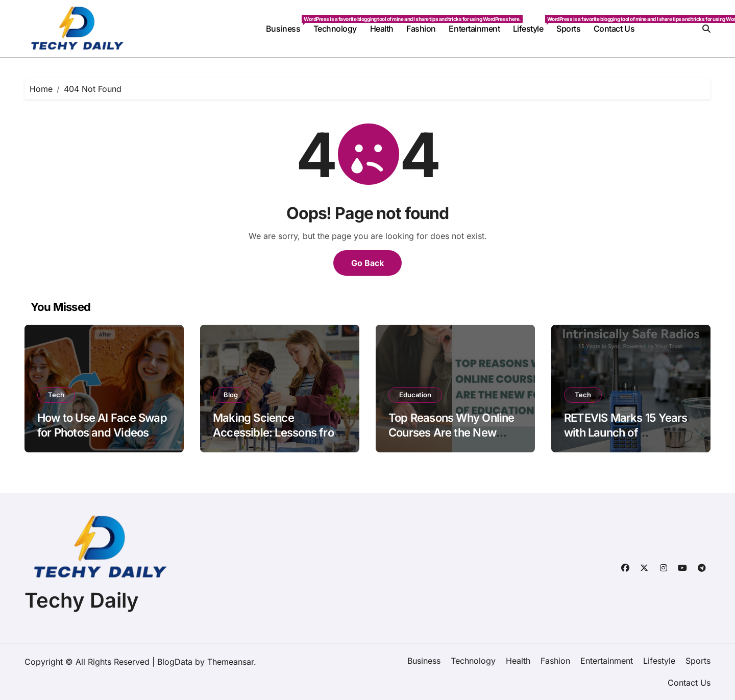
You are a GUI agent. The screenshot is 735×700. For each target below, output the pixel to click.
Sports (568, 29)
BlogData (175, 662)
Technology (335, 29)
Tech (56, 395)
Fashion (421, 29)
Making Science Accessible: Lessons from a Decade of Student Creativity (278, 440)
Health (382, 29)
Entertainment (474, 29)
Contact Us (614, 29)
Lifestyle (531, 24)
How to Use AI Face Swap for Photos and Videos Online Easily (102, 432)
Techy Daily (82, 600)
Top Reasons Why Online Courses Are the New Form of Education (451, 432)
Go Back (367, 263)
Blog (231, 395)
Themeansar (230, 662)
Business (286, 24)
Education (415, 395)
